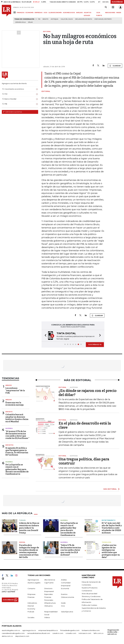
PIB (39, 19)
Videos (47, 617)
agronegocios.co (29, 630)
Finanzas (31, 597)
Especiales (48, 594)
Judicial (22, 542)
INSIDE (119, 13)
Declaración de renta (84, 19)
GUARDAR (115, 66)
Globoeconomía (68, 597)
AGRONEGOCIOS (69, 13)
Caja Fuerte (49, 583)
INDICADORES (110, 13)
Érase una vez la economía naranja (15, 404)
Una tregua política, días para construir (84, 461)
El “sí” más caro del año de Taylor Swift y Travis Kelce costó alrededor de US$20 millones (112, 528)
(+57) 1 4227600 (8, 592)
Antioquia (54, 19)
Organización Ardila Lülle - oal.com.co (113, 632)
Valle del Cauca (67, 19)
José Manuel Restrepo (103, 19)
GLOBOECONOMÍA (55, 13)
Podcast (31, 612)
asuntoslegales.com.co (11, 630)
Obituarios (48, 606)
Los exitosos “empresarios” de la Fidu (15, 390)
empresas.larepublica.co (48, 630)
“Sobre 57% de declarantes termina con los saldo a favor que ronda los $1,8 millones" (71, 550)
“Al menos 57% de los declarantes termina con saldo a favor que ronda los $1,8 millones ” (17, 435)
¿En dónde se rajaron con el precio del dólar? (88, 393)
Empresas (31, 594)
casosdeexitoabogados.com (13, 633)
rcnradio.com (71, 633)
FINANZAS (21, 13)
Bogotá (45, 19)
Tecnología (106, 542)
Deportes (9, 445)
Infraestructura (50, 603)
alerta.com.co (7, 636)
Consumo (31, 588)
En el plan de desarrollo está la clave (85, 425)
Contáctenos (87, 591)
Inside (63, 603)
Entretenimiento (109, 520)
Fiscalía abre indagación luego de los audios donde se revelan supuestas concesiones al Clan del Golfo (29, 551)
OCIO (45, 13)
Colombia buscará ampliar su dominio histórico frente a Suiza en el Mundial (17, 418)
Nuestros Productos (90, 588)
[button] (45, 336)
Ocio (63, 606)
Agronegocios (33, 580)
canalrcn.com (58, 633)
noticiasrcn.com (85, 633)
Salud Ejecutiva (67, 612)
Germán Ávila (20, 22)
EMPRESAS (39, 13)
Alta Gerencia (50, 580)
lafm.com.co (99, 633)
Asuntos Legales (34, 583)
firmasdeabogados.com (70, 630)
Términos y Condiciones (91, 596)
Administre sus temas (12, 112)
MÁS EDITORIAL (110, 489)
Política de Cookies (89, 605)
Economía (65, 588)
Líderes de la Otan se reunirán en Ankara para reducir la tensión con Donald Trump (29, 528)
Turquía (22, 520)
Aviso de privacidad (89, 594)
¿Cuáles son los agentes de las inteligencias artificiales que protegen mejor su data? (111, 551)
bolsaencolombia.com (91, 630)
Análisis (9, 385)
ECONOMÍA (30, 13)
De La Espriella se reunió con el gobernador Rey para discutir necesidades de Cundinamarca (17, 469)
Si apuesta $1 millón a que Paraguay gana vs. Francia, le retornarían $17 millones (17, 451)
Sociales (31, 617)
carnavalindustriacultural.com (39, 633)
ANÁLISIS (79, 13)
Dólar (30, 22)
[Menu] (15, 12)
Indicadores (32, 603)
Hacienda (9, 428)
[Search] (106, 7)
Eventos (64, 594)
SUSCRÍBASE (117, 2)
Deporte (9, 412)
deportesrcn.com (22, 636)
